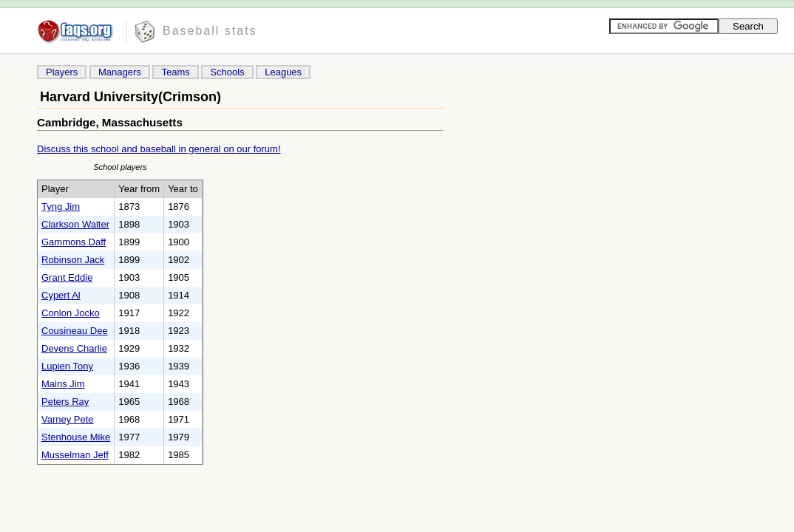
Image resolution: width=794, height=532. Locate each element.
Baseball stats (210, 31)
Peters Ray (65, 402)
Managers (120, 72)
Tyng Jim (61, 207)
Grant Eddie (67, 277)
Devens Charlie (74, 348)
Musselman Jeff (75, 455)
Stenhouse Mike (76, 437)
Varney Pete (68, 419)
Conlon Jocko (71, 313)
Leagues (283, 72)
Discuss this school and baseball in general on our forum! (159, 149)
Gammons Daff (74, 242)
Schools (227, 72)
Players (62, 72)
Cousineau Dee (75, 331)
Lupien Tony (67, 366)
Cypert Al (61, 295)
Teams (175, 72)
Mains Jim (63, 384)
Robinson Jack (73, 260)
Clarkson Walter (75, 224)
